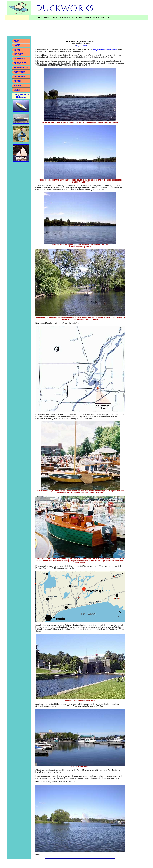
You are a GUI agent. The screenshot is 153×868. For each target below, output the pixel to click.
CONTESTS (20, 72)
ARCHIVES (19, 77)
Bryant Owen (82, 46)
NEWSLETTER (21, 68)
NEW (16, 41)
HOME (17, 45)
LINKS (17, 90)
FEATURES (20, 59)
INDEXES (19, 54)
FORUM (18, 81)
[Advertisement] (72, 28)
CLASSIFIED (20, 63)
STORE (17, 86)
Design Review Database (21, 96)
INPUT (17, 50)
